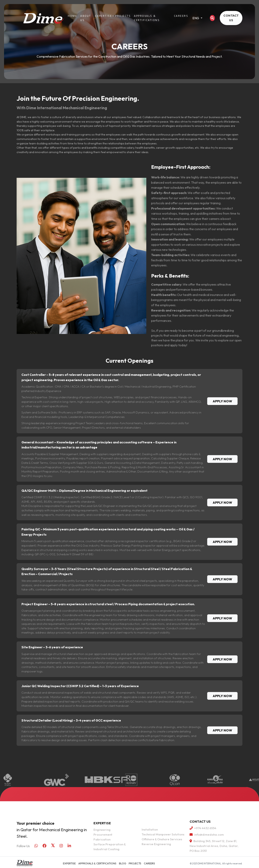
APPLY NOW (222, 401)
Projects (123, 16)
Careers (181, 16)
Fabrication (102, 839)
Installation (150, 829)
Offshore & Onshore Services (162, 839)
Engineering (102, 830)
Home (72, 16)
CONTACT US (231, 18)
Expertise (104, 16)
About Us (86, 18)
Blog (123, 863)
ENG (196, 18)
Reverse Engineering (156, 844)
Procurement (103, 835)
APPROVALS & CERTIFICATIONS (147, 18)
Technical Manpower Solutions (163, 834)
